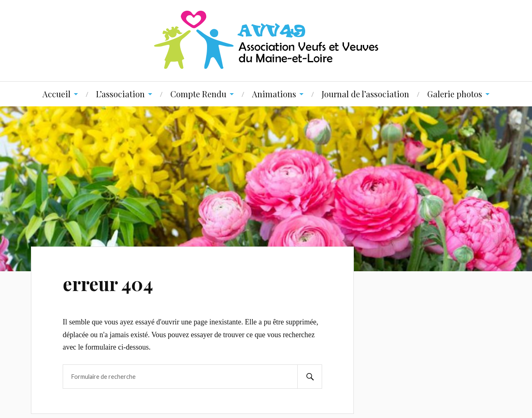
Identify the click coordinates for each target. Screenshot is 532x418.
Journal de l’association (365, 94)
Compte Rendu (198, 94)
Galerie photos (455, 94)
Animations (274, 94)
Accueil (56, 94)
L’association (120, 94)
